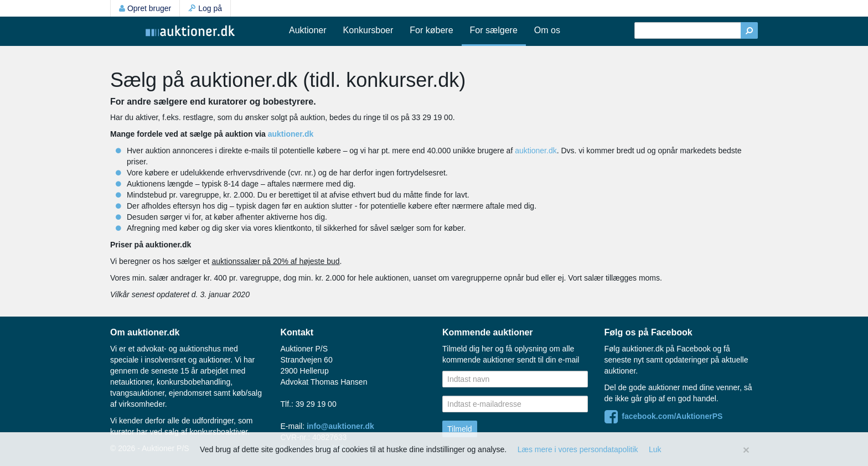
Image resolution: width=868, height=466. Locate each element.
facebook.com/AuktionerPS (664, 416)
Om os (547, 30)
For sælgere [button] (494, 30)
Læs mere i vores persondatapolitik (578, 449)
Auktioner (308, 30)
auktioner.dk (291, 134)
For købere (431, 30)
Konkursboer (368, 30)
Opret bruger (145, 8)
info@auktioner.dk (340, 426)
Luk (655, 449)
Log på (205, 8)
